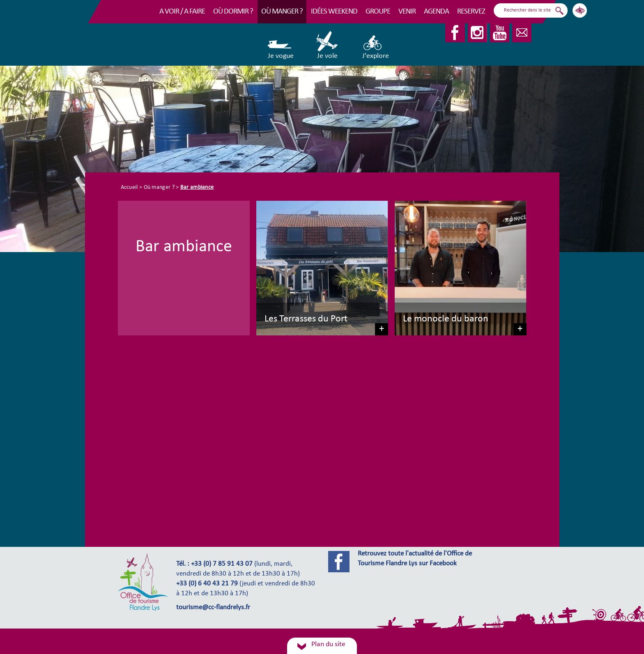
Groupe (378, 12)
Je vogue (281, 45)
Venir (407, 12)
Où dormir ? (233, 12)
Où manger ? (282, 12)
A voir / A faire (182, 12)
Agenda (436, 12)
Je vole (328, 45)
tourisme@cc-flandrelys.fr (213, 608)
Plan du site (328, 644)
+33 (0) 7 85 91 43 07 (222, 564)
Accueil (129, 187)
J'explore (376, 45)
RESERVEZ (471, 12)
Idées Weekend (334, 12)
